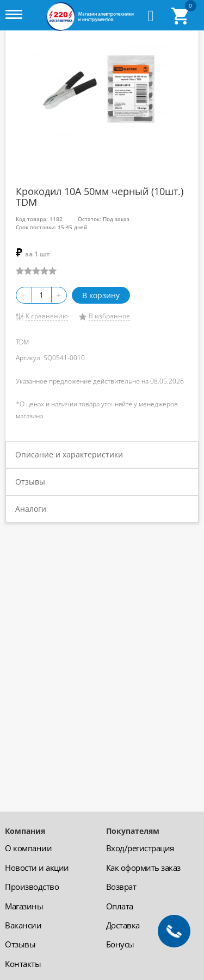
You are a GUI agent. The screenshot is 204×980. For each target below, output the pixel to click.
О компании (28, 848)
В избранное (109, 316)
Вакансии (23, 925)
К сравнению (47, 316)
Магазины (24, 906)
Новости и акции (37, 868)
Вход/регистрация (140, 848)
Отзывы (30, 482)
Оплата (120, 906)
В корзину (101, 295)
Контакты (23, 964)
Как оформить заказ (143, 868)
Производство (32, 887)
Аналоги (31, 509)
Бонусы (120, 944)
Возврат (121, 887)
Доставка (123, 925)
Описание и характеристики (69, 454)
